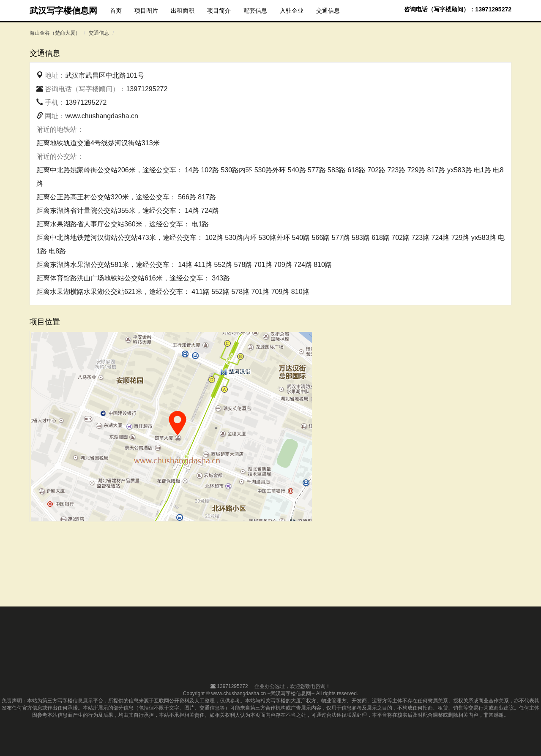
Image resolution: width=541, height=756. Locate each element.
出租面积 (183, 11)
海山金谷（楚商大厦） (55, 33)
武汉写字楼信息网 (63, 11)
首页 (116, 11)
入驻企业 (292, 11)
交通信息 (328, 11)
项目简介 (219, 11)
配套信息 (255, 11)
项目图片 (146, 11)
